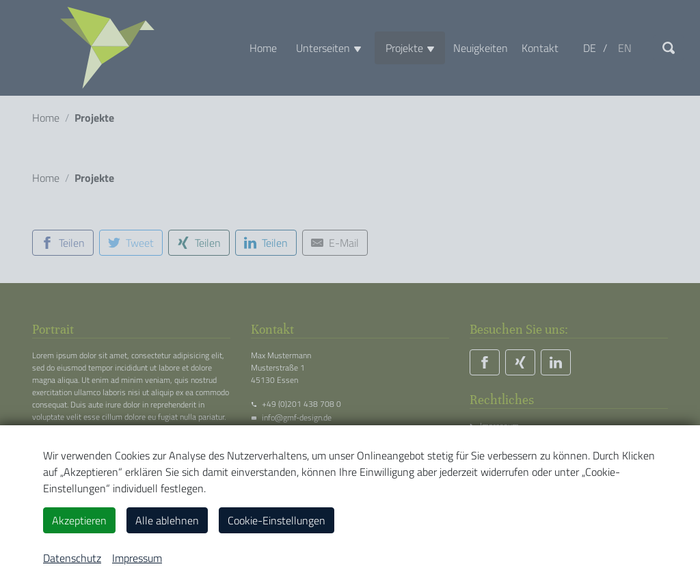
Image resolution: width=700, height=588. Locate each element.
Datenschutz (72, 558)
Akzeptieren (79, 520)
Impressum (137, 558)
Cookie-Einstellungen (277, 520)
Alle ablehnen (167, 520)
